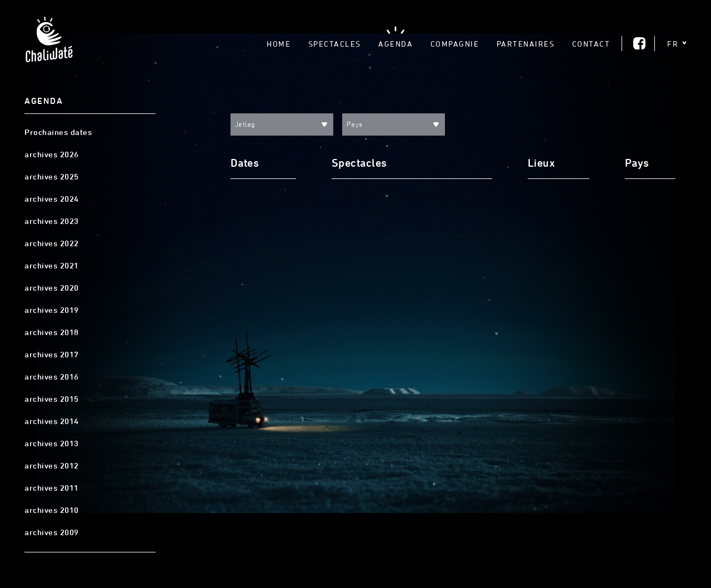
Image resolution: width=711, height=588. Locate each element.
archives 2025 (52, 177)
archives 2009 (52, 532)
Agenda (395, 44)
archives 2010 (52, 510)
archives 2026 (52, 155)
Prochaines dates (58, 132)
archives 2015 (52, 399)
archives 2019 (52, 310)
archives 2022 (52, 243)
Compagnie (455, 44)
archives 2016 (52, 377)
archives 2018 (52, 332)
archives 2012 (52, 466)
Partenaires (526, 44)
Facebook (639, 43)
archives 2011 (52, 488)
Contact (591, 44)
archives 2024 (52, 199)
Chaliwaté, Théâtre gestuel (49, 43)
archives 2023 (52, 221)
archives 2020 (52, 288)
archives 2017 (52, 355)
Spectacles (335, 44)
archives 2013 (52, 444)
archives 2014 (52, 421)
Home (279, 44)
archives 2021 (52, 266)
